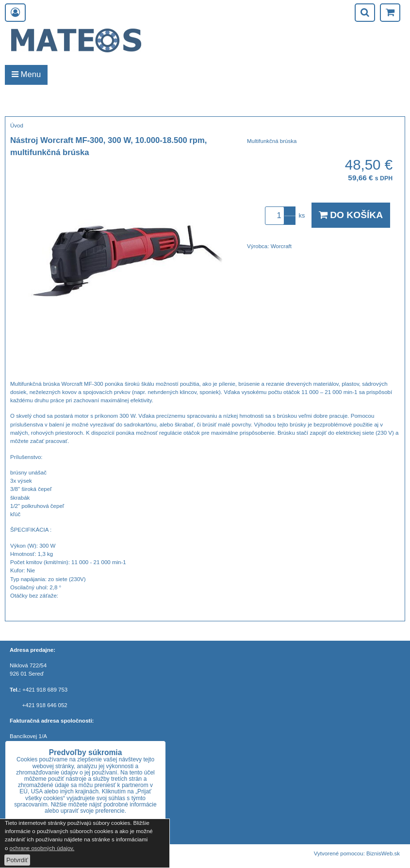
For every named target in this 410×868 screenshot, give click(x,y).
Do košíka (351, 215)
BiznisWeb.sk (383, 853)
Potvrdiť (17, 860)
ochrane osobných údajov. (42, 848)
